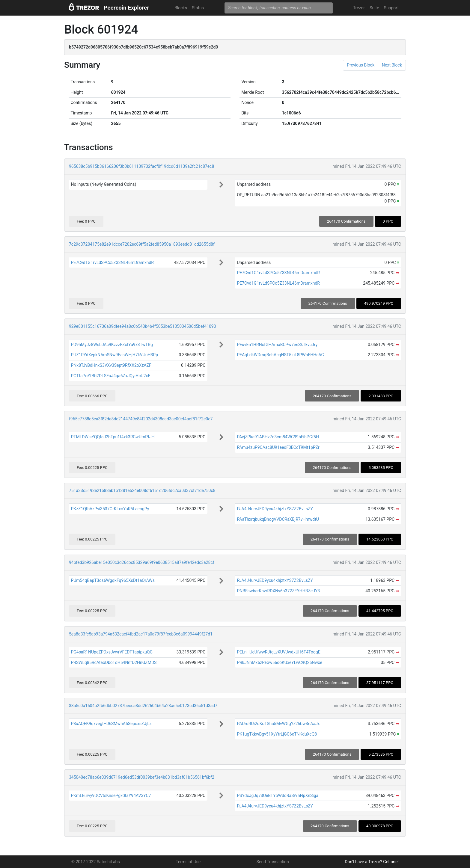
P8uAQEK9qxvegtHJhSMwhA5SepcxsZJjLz (111, 724)
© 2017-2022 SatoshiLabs (96, 862)
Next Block (392, 65)
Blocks (181, 8)
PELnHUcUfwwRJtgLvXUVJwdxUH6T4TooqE (278, 652)
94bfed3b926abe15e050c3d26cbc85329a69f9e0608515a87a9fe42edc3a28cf (142, 562)
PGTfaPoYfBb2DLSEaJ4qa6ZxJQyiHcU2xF (110, 376)
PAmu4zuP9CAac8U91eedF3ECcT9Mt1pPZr (278, 447)
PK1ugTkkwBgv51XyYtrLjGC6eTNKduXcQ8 (277, 734)
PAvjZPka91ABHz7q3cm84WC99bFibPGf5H (278, 437)
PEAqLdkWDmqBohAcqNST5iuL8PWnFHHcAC (280, 355)
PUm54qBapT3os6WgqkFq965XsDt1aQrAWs (113, 580)
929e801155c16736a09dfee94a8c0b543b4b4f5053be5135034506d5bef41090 (143, 326)
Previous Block (361, 65)
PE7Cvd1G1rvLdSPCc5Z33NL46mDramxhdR (112, 262)
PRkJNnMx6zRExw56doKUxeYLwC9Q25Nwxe (280, 662)
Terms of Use (188, 862)
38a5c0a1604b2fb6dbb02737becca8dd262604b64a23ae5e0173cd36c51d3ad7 (143, 706)
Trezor (359, 8)
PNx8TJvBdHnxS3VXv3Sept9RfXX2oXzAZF (111, 365)
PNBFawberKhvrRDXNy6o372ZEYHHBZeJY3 (278, 591)
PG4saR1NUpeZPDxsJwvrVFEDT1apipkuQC (112, 652)
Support (391, 8)
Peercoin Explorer (126, 8)
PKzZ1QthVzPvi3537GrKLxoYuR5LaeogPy (110, 509)
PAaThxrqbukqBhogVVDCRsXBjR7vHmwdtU (278, 519)
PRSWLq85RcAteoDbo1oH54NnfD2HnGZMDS (114, 662)
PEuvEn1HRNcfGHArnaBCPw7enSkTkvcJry (277, 345)
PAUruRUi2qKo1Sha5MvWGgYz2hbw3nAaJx (278, 724)
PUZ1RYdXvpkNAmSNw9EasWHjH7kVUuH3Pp (114, 355)
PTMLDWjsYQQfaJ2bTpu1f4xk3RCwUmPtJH (113, 437)
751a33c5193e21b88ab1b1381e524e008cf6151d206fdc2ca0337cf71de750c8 (142, 490)
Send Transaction (273, 862)
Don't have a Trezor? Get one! (372, 862)
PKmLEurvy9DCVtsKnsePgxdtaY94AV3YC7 (111, 795)
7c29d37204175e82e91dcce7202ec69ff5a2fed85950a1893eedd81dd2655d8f (142, 244)
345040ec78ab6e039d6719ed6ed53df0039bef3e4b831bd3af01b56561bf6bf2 (142, 777)
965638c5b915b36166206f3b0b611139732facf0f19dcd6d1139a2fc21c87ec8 (141, 166)
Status (198, 8)
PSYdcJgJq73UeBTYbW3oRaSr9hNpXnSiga (278, 795)
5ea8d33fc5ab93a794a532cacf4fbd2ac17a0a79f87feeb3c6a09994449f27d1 (141, 634)
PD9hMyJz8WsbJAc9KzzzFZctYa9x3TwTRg (112, 345)
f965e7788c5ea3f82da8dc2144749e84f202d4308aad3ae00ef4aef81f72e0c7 (141, 419)
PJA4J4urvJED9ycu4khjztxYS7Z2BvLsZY (275, 509)
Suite (374, 8)
